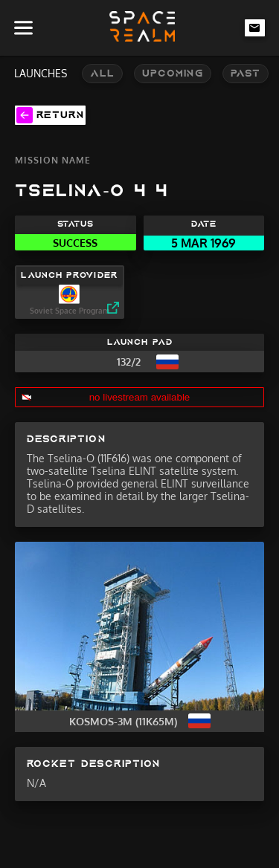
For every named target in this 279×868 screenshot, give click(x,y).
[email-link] (255, 27)
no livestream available (140, 397)
